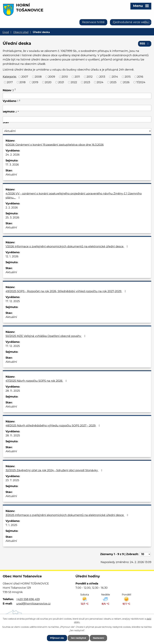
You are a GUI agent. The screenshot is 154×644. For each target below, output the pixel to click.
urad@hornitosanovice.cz (33, 604)
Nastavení (98, 638)
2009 (52, 77)
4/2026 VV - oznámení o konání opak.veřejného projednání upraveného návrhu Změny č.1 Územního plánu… (74, 196)
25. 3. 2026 (12, 218)
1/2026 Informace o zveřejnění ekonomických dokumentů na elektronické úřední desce (67, 246)
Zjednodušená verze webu (131, 22)
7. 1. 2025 (11, 525)
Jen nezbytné (78, 638)
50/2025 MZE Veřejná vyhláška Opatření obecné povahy (46, 336)
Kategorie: (10, 77)
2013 (102, 77)
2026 (126, 82)
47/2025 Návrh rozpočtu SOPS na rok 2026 (37, 381)
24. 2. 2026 (13, 155)
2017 (10, 82)
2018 (22, 82)
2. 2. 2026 (12, 208)
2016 (140, 77)
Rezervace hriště (93, 22)
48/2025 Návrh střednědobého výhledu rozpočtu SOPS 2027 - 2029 (53, 426)
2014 (115, 77)
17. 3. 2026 (12, 165)
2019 (35, 82)
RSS (145, 44)
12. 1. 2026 (12, 256)
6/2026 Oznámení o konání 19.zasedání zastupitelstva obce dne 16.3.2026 (55, 145)
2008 (38, 77)
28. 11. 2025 (13, 391)
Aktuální (11, 175)
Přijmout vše (57, 638)
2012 (90, 77)
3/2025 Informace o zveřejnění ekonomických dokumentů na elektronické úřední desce (67, 515)
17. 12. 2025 (13, 301)
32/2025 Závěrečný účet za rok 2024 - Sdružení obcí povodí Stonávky (54, 470)
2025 (113, 82)
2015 (128, 77)
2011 (77, 77)
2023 (87, 82)
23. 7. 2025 (12, 480)
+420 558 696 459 (28, 599)
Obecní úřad (21, 32)
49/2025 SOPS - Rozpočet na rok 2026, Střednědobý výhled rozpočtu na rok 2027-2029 (66, 291)
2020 (48, 82)
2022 (74, 82)
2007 (25, 77)
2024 (100, 82)
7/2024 (141, 82)
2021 (61, 82)
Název (8, 90)
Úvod (6, 32)
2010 (65, 77)
